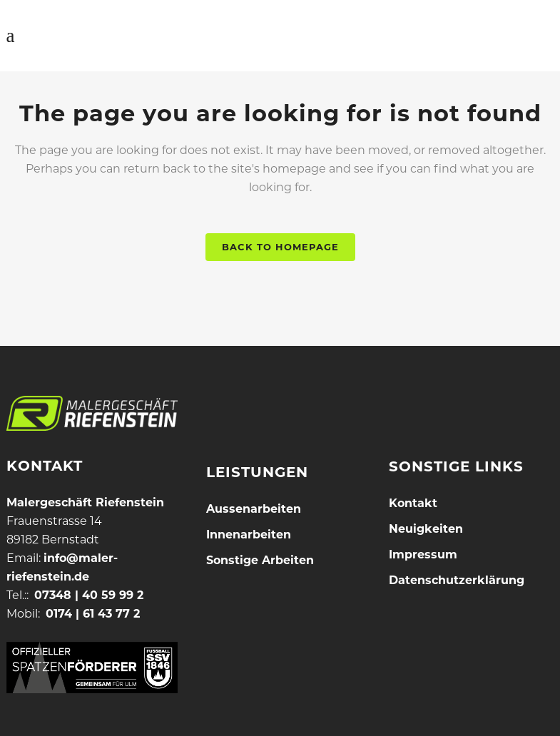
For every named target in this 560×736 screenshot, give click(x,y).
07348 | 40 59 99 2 (89, 595)
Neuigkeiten (426, 529)
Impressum (423, 554)
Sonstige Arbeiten (260, 560)
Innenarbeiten (249, 535)
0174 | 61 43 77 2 (93, 614)
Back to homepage (280, 247)
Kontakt (413, 503)
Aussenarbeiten (254, 509)
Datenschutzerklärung (457, 580)
